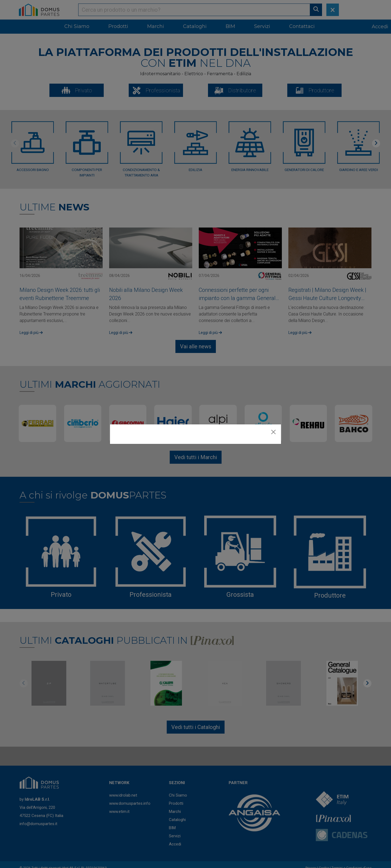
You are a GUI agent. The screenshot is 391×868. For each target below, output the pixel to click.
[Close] (273, 432)
